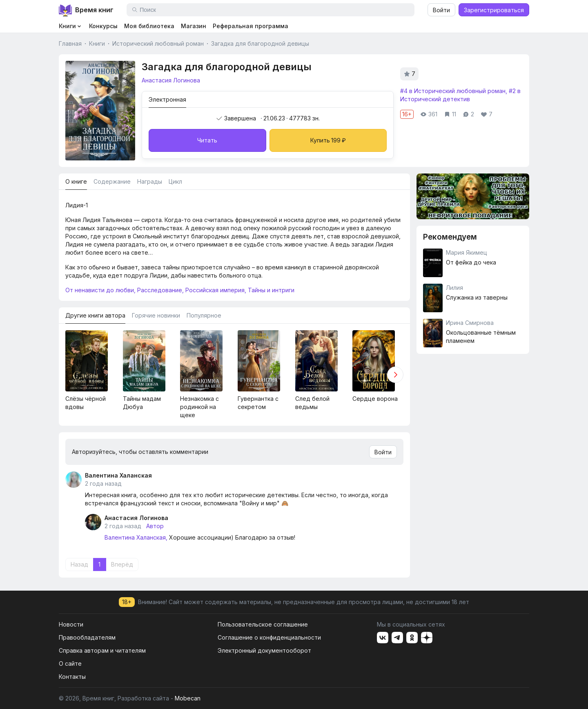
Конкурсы (103, 26)
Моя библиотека (149, 26)
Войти (441, 10)
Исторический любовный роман (158, 43)
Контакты (72, 677)
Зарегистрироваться (494, 10)
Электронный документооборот (264, 650)
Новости (71, 624)
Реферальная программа (251, 26)
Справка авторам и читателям (102, 650)
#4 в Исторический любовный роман (453, 91)
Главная (70, 43)
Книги (97, 43)
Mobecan (188, 698)
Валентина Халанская (118, 475)
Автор (155, 526)
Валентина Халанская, (136, 537)
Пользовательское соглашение (263, 624)
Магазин (194, 26)
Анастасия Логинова (136, 518)
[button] (395, 375)
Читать (207, 140)
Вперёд (122, 564)
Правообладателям (87, 637)
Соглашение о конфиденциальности (269, 637)
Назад (79, 564)
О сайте (70, 663)
